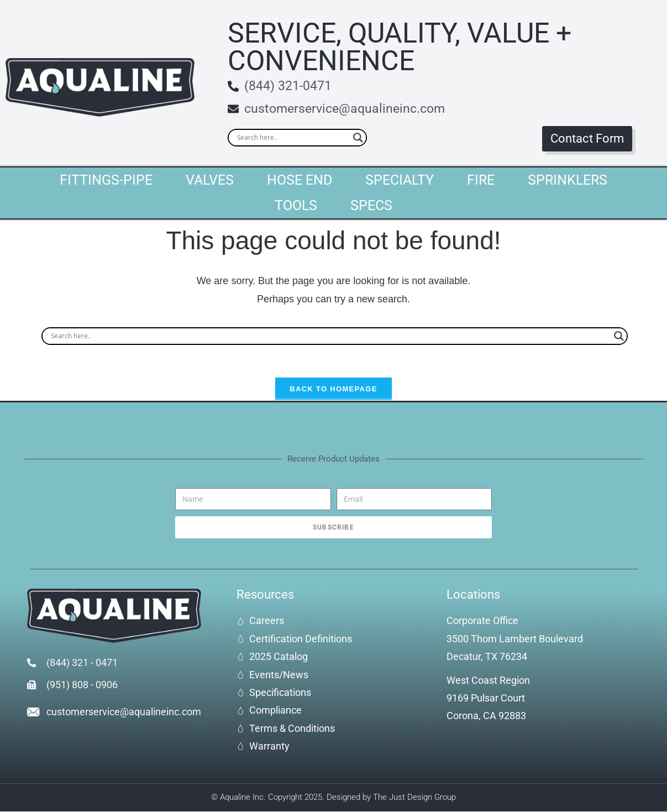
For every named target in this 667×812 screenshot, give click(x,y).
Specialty (400, 180)
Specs (371, 205)
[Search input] (292, 138)
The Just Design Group (414, 798)
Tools (296, 205)
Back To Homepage (333, 390)
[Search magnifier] (358, 138)
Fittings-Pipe (106, 180)
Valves (210, 180)
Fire (481, 180)
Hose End (300, 180)
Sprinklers (568, 180)
